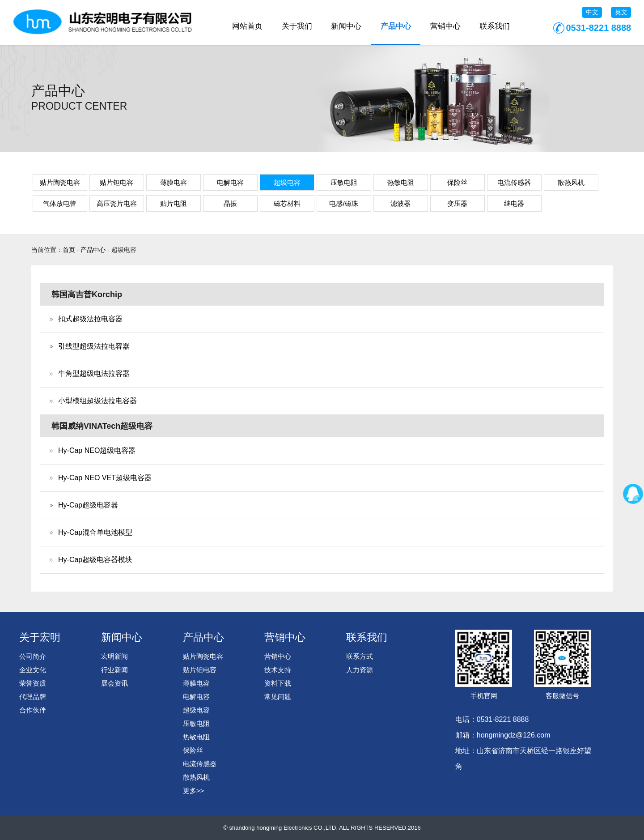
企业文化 (33, 670)
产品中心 (396, 26)
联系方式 (360, 656)
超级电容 (287, 182)
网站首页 (247, 26)
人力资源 (360, 670)
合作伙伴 (33, 710)
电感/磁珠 (343, 203)
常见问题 (278, 697)
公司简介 (33, 656)
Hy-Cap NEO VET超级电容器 (105, 478)
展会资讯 (114, 683)
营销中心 (445, 26)
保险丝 (457, 182)
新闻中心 (346, 26)
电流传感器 (514, 182)
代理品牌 (33, 697)
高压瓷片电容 (117, 203)
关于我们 (297, 26)
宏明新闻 (114, 656)
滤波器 (400, 203)
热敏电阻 (401, 182)
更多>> (194, 791)
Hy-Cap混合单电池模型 (95, 532)
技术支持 (278, 670)
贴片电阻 (174, 203)
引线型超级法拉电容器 (94, 346)
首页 (69, 250)
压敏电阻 (344, 182)
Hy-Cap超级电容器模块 (95, 560)
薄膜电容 (174, 182)
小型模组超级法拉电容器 (97, 401)
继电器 (514, 203)
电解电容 (230, 182)
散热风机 (571, 182)
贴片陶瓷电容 (60, 182)
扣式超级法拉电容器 (90, 319)
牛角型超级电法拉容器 (94, 373)
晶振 (230, 203)
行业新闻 (114, 670)
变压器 (457, 203)
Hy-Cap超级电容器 (88, 505)
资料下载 (278, 683)
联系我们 (495, 26)
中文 (592, 12)
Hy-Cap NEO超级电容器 (97, 450)
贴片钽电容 (117, 182)
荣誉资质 (33, 683)
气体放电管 (60, 203)
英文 (621, 12)
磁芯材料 (287, 203)
